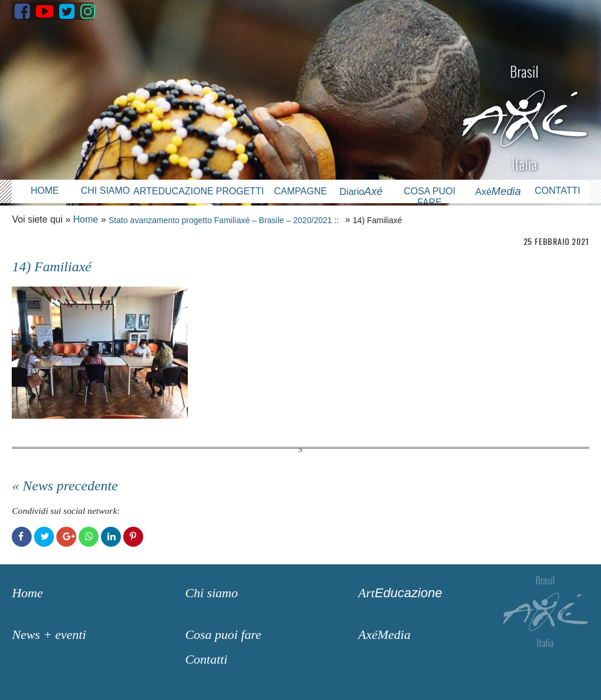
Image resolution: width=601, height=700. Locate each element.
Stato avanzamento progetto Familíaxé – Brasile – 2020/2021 (220, 220)
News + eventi (49, 635)
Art (400, 593)
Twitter (44, 537)
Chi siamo (106, 191)
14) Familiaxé (51, 267)
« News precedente (65, 486)
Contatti (558, 191)
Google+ (66, 537)
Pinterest (133, 537)
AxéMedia (384, 635)
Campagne (300, 191)
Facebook (22, 537)
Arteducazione (171, 191)
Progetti (240, 191)
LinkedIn (111, 537)
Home (45, 191)
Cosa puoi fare (430, 197)
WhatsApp (89, 537)
